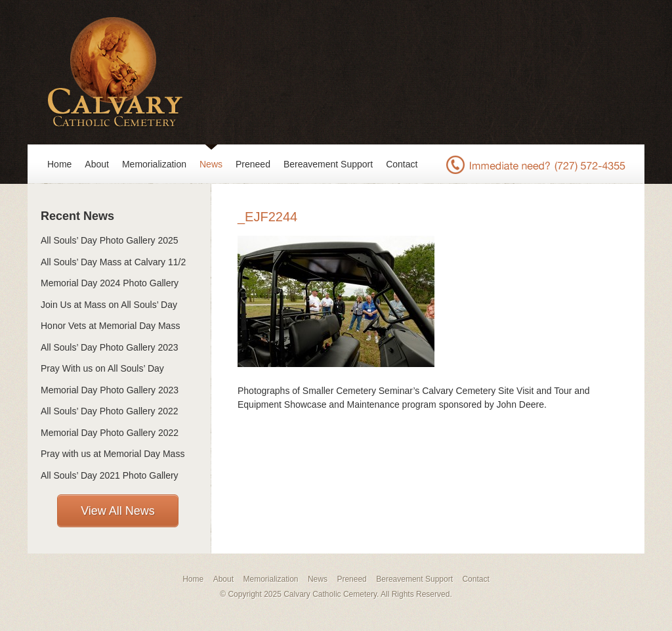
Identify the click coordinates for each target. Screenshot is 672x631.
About (97, 164)
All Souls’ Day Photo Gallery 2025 (110, 240)
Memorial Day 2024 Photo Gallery (110, 283)
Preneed (253, 164)
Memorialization (154, 164)
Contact (402, 164)
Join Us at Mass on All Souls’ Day (109, 305)
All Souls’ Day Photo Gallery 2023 (110, 347)
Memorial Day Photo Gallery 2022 (110, 433)
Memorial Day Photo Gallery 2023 (110, 390)
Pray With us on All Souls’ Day (102, 368)
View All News (118, 511)
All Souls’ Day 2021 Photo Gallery (110, 475)
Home (59, 164)
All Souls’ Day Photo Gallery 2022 (110, 411)
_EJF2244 (267, 217)
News (211, 164)
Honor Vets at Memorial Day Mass (110, 326)
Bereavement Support (328, 164)
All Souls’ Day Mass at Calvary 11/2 (113, 262)
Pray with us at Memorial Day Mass (113, 454)
